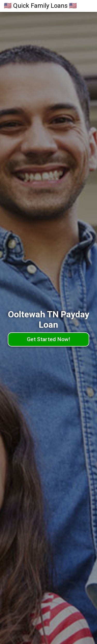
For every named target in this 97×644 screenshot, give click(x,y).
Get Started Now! (48, 339)
